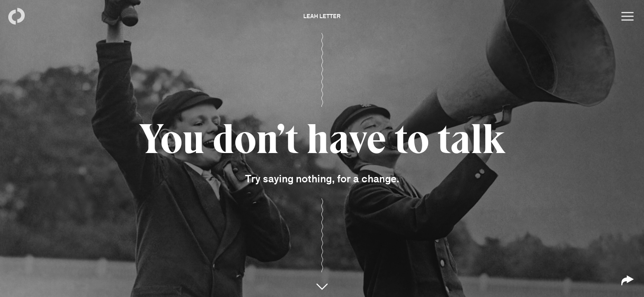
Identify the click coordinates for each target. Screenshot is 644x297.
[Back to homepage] (17, 16)
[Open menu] (627, 16)
